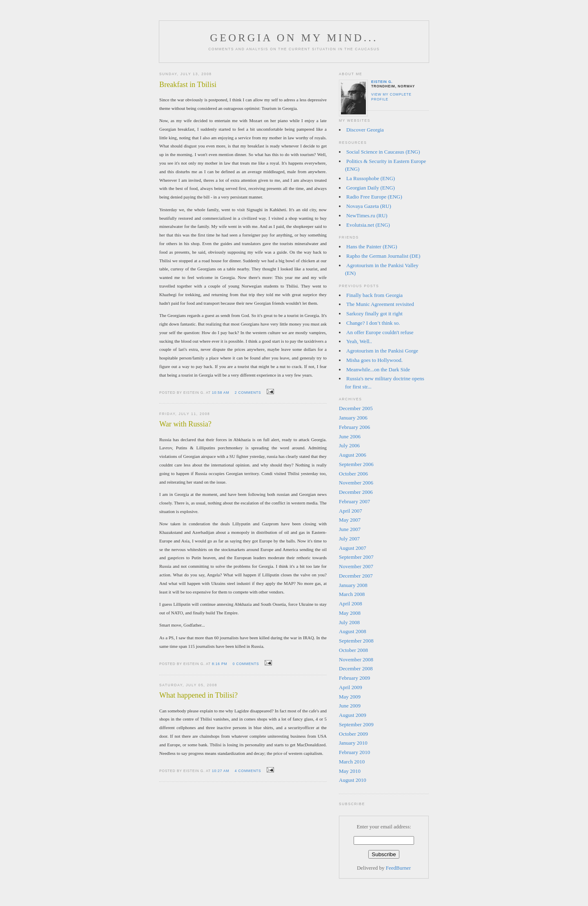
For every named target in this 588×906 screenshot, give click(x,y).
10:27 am (220, 771)
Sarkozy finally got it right (374, 314)
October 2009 (353, 734)
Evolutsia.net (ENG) (368, 225)
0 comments (246, 664)
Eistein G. (382, 82)
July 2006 (349, 445)
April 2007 (351, 511)
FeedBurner (398, 868)
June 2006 (350, 436)
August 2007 (353, 548)
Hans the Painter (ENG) (372, 247)
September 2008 (356, 641)
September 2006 (356, 464)
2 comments (248, 393)
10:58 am (220, 393)
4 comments (248, 771)
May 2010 (350, 771)
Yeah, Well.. (359, 341)
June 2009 (350, 706)
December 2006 (356, 492)
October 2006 (353, 474)
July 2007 (349, 539)
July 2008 (349, 622)
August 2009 (353, 715)
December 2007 (356, 576)
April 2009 (351, 687)
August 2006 (353, 455)
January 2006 (353, 418)
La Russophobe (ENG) (371, 178)
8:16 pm (219, 664)
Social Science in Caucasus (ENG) (383, 152)
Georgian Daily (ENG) (371, 188)
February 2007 (354, 501)
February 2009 (354, 678)
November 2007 (356, 566)
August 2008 (353, 631)
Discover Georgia (365, 130)
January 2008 (353, 585)
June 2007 (350, 529)
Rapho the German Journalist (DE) (383, 256)
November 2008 (356, 659)
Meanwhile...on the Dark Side (378, 369)
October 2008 (353, 650)
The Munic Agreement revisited (380, 304)
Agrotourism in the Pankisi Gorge (382, 351)
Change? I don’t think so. (373, 323)
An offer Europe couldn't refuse (380, 332)
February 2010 (354, 752)
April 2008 (351, 604)
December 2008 (356, 668)
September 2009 (356, 724)
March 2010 (352, 762)
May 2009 (350, 697)
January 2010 (353, 743)
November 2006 (356, 483)
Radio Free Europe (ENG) (374, 197)
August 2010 (353, 780)
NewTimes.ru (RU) (367, 215)
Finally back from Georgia (374, 295)
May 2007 (350, 520)
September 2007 (356, 557)
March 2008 (352, 594)
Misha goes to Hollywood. (374, 360)
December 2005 (356, 408)
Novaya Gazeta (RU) (369, 206)
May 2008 (350, 613)
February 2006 (354, 427)
